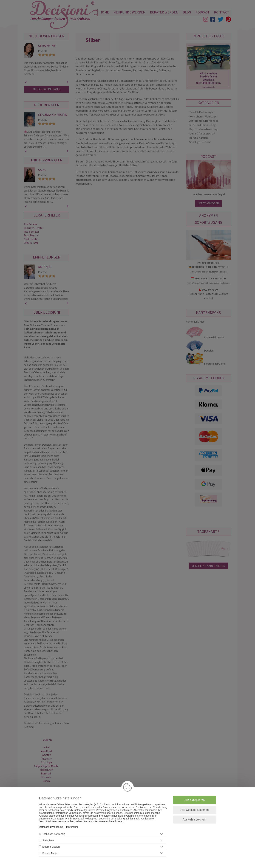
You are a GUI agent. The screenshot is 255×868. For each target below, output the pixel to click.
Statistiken (48, 840)
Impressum (72, 827)
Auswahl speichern (195, 820)
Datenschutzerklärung (51, 827)
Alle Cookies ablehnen (195, 810)
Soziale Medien (51, 853)
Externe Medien (51, 847)
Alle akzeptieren (195, 800)
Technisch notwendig (54, 834)
